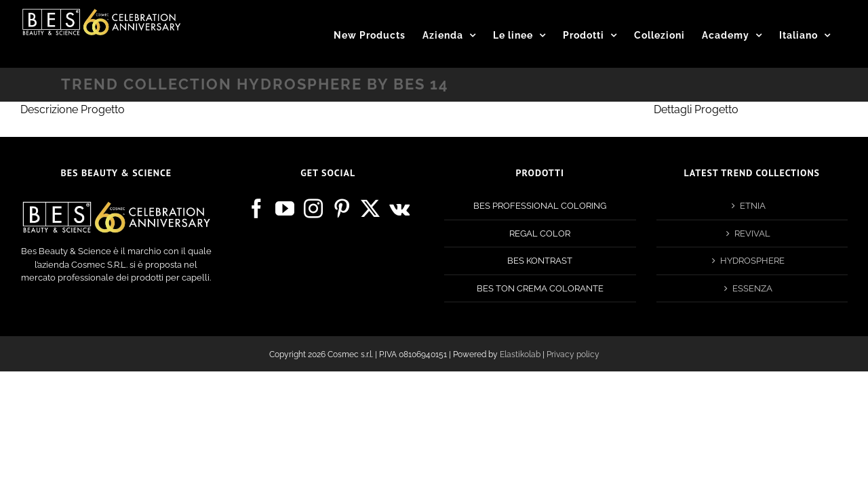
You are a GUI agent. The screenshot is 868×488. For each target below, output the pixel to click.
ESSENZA (752, 288)
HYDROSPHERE (752, 261)
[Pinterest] (342, 209)
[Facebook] (256, 209)
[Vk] (399, 209)
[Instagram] (313, 209)
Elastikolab (520, 354)
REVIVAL (752, 233)
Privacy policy (573, 354)
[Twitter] (370, 209)
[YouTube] (285, 209)
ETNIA (753, 206)
